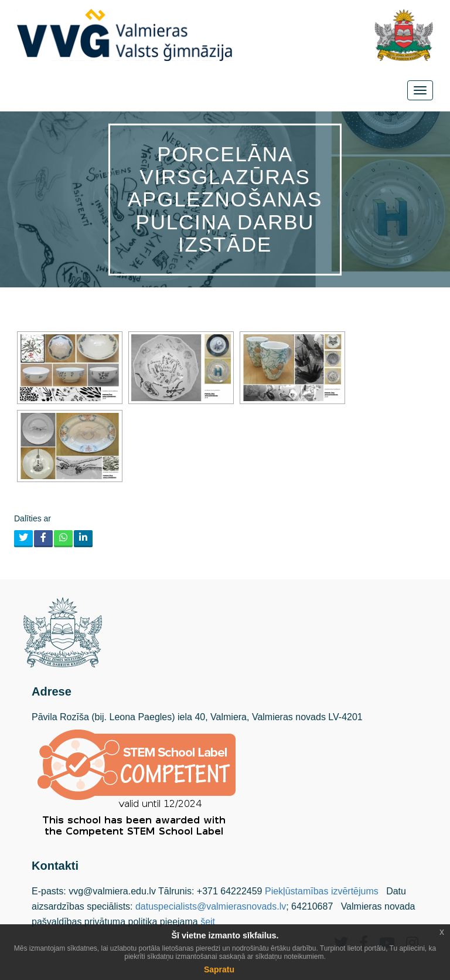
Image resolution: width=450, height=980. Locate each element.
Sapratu (219, 969)
